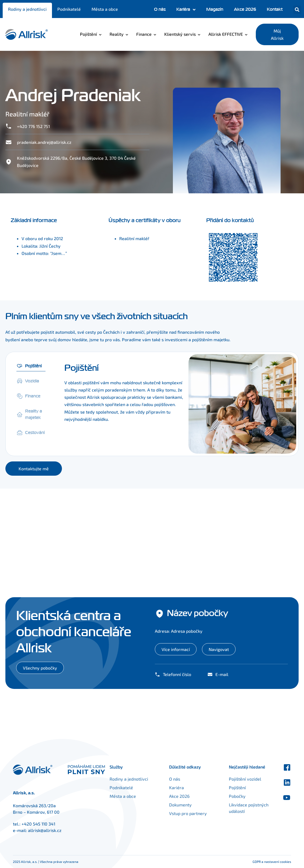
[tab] (31, 365)
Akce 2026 (245, 9)
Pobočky (231, 796)
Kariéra (186, 10)
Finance (144, 34)
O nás (160, 9)
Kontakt (275, 9)
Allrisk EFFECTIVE (226, 34)
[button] (297, 10)
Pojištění (88, 34)
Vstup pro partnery (194, 813)
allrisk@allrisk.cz (45, 830)
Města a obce (105, 9)
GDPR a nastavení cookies (272, 862)
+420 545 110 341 (38, 824)
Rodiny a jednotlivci (27, 9)
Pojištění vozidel (239, 779)
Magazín (215, 9)
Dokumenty (186, 805)
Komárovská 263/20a (34, 805)
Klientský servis (180, 34)
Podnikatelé (69, 9)
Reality (117, 34)
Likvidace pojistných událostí (243, 808)
